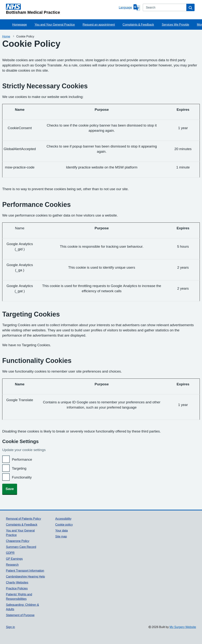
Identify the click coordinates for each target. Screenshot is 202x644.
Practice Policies (17, 588)
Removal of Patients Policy (23, 519)
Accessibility (63, 519)
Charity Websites (17, 582)
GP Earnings (14, 559)
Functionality (22, 477)
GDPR (10, 553)
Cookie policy (64, 525)
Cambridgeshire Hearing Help (25, 576)
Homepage (19, 24)
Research (12, 565)
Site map (61, 536)
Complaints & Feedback (138, 24)
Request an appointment (99, 24)
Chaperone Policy (18, 541)
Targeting (19, 468)
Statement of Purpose (20, 615)
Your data (62, 530)
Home (6, 36)
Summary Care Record (21, 547)
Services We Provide (175, 24)
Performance (22, 459)
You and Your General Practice (55, 24)
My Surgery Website (183, 627)
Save (10, 489)
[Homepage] (62, 9)
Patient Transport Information (25, 571)
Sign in (10, 627)
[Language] (129, 7)
